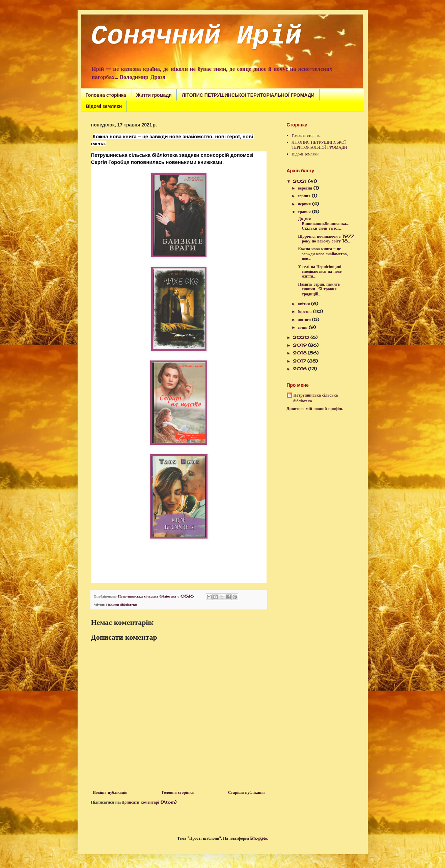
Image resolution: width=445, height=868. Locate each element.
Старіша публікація (246, 792)
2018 (300, 353)
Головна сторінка (106, 95)
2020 (302, 337)
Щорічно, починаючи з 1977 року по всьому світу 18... (325, 239)
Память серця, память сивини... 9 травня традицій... (318, 289)
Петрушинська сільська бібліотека (316, 398)
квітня (304, 304)
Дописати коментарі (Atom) (149, 802)
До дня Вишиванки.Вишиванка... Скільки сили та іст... (322, 224)
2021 (300, 181)
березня (305, 311)
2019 (300, 345)
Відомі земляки (104, 106)
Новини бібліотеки (121, 605)
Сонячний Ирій (196, 36)
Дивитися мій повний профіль (315, 409)
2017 (300, 361)
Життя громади (154, 95)
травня (305, 212)
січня (303, 327)
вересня (305, 188)
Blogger (259, 838)
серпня (305, 196)
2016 (300, 369)
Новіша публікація (110, 792)
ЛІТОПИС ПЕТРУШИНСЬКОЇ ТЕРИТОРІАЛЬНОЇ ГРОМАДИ (248, 95)
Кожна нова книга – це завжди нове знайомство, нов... (322, 254)
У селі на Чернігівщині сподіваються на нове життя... (319, 271)
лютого (305, 320)
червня (305, 204)
